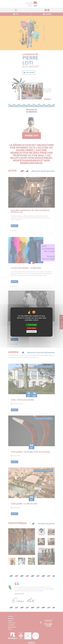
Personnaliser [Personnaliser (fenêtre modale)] (31, 332)
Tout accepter (31, 325)
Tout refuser (31, 328)
